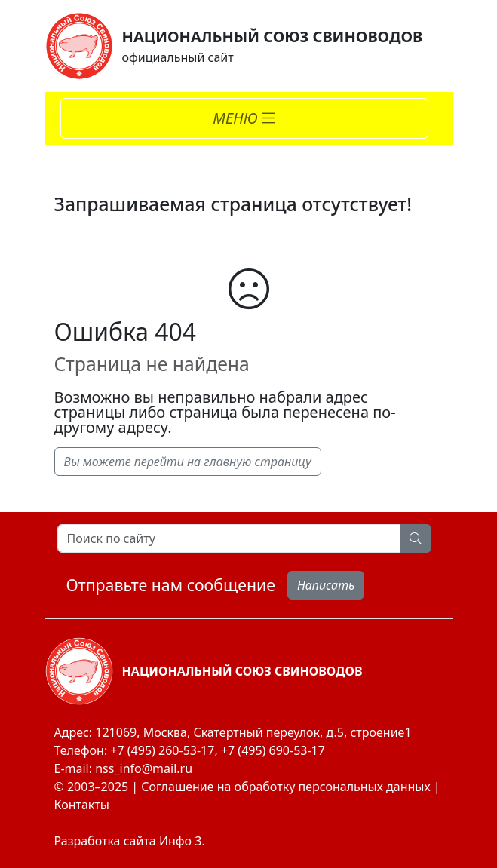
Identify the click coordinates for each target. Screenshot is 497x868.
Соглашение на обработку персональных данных (285, 787)
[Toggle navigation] (244, 118)
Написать (326, 585)
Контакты (82, 805)
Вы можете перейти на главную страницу (188, 462)
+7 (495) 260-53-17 (162, 750)
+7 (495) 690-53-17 (273, 750)
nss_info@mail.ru (144, 768)
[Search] (229, 538)
